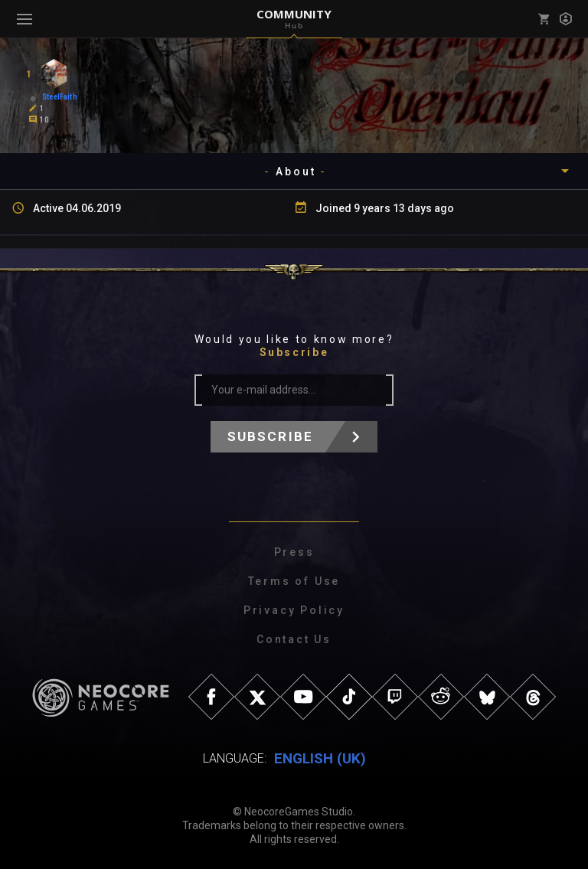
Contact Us (294, 639)
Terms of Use (294, 581)
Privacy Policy (294, 610)
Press (294, 552)
